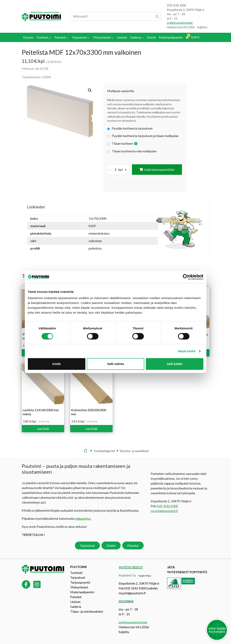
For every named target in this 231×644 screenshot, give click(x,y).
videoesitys (83, 518)
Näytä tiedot (187, 351)
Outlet (111, 545)
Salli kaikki (175, 364)
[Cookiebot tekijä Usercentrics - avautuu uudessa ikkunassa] (186, 277)
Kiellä (56, 364)
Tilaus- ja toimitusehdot (87, 611)
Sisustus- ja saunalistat (134, 451)
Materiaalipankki (82, 592)
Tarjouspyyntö (80, 582)
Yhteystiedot (79, 587)
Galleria (76, 607)
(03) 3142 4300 (177, 5)
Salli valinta (115, 364)
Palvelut (133, 545)
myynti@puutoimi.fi (164, 511)
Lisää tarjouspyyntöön (159, 169)
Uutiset (75, 602)
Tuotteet (76, 573)
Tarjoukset (87, 545)
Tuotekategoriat (104, 451)
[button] (90, 90)
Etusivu (86, 451)
